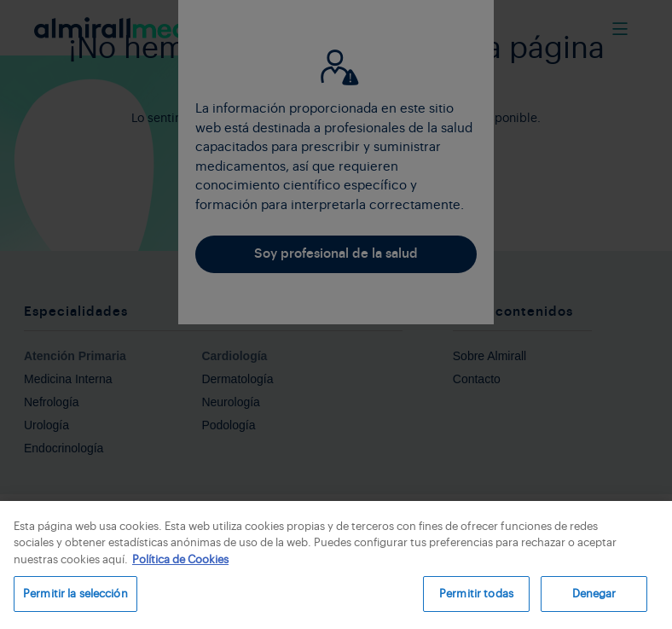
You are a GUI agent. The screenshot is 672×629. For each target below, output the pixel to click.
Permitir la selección (75, 594)
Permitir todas (476, 594)
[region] (336, 565)
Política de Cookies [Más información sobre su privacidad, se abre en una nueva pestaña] (180, 559)
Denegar (594, 594)
